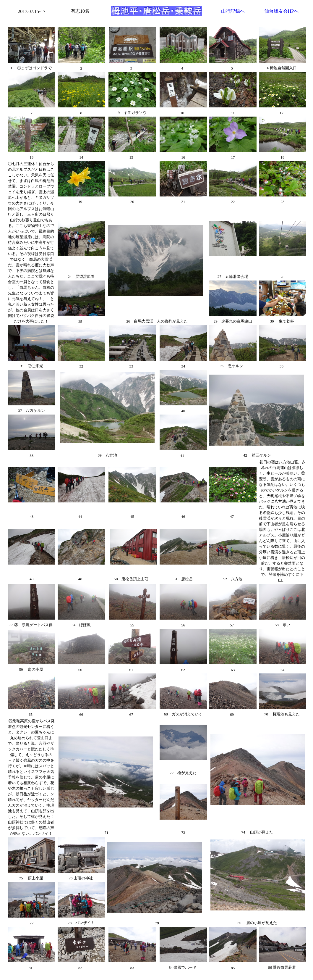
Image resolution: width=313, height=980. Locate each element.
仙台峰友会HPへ (282, 11)
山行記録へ (232, 11)
